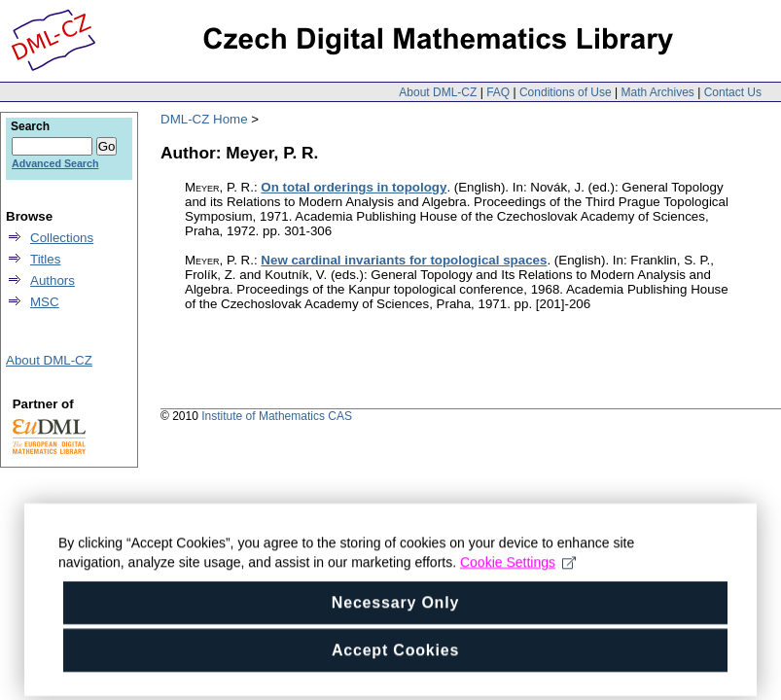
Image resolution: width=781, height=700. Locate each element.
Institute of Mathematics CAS (277, 416)
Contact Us (733, 92)
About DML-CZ (438, 92)
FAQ (498, 92)
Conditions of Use (566, 92)
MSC (45, 302)
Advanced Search (55, 163)
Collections (62, 238)
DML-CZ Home (204, 119)
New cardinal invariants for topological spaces (404, 260)
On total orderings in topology (354, 187)
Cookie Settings (518, 572)
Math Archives (657, 92)
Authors (53, 280)
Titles (45, 259)
